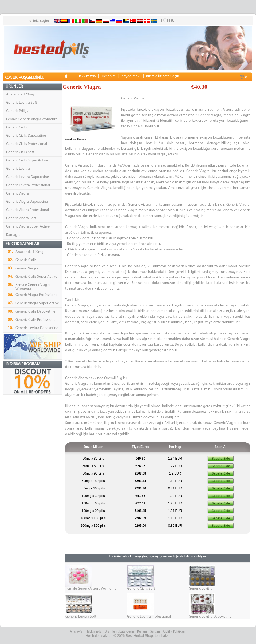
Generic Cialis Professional (27, 144)
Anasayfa (76, 632)
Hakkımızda (94, 632)
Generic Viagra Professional (27, 210)
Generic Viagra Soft (21, 218)
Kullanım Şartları (149, 632)
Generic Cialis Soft (20, 152)
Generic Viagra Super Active (28, 227)
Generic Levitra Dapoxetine (27, 177)
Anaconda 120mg (20, 94)
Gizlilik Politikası (175, 632)
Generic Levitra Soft (22, 103)
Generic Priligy (17, 111)
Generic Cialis (17, 127)
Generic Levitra (18, 169)
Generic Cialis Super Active (27, 161)
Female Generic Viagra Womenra (32, 119)
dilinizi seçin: (39, 21)
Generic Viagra (17, 194)
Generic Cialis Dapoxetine (26, 136)
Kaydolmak (130, 76)
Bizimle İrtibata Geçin (119, 632)
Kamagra (13, 235)
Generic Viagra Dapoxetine (27, 202)
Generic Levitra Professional (28, 185)
